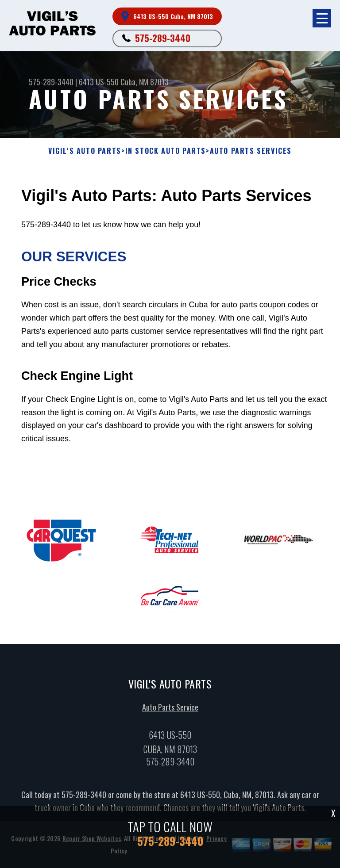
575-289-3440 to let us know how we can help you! (177, 333)
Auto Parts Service (170, 707)
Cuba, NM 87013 (145, 82)
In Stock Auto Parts (166, 151)
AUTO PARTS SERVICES (251, 151)
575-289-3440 (163, 38)
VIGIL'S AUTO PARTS (85, 151)
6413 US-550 (99, 82)
